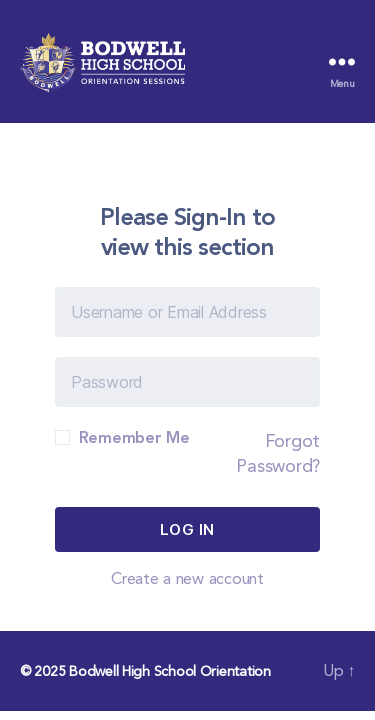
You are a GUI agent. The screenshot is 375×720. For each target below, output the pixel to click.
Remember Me (122, 437)
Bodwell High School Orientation (170, 671)
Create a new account (187, 578)
